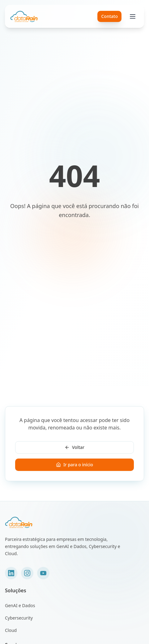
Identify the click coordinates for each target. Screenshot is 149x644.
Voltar (74, 447)
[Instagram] (27, 573)
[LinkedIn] (11, 573)
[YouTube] (43, 573)
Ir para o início (74, 465)
